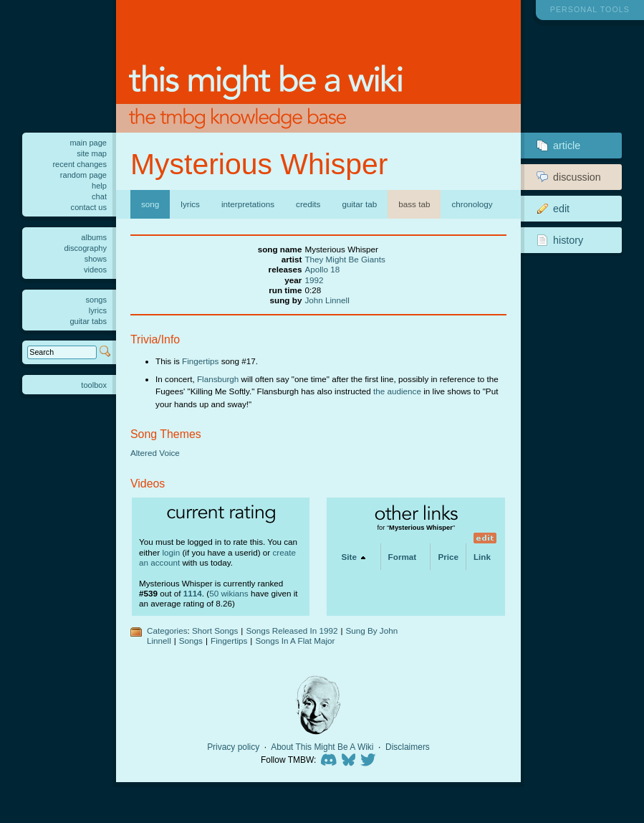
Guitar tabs (88, 321)
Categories (167, 631)
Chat (99, 196)
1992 (314, 280)
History (560, 240)
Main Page (88, 143)
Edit (553, 209)
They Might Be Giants (345, 259)
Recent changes (80, 164)
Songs (191, 641)
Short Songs (215, 631)
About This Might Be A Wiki (322, 747)
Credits (308, 204)
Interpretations (248, 204)
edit (485, 538)
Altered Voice (155, 453)
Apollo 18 (322, 269)
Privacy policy (233, 747)
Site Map (92, 153)
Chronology (472, 204)
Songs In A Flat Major (295, 641)
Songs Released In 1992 (292, 631)
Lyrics (190, 204)
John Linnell (327, 300)
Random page (83, 175)
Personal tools (590, 9)
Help (99, 186)
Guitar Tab (359, 204)
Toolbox (94, 385)
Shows (96, 259)
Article (558, 146)
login (171, 552)
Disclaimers (408, 747)
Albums (94, 237)
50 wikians (229, 593)
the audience (397, 391)
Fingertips (200, 361)
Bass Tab (414, 204)
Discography (85, 248)
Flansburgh (218, 379)
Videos (95, 270)
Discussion (569, 177)
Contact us (89, 207)
